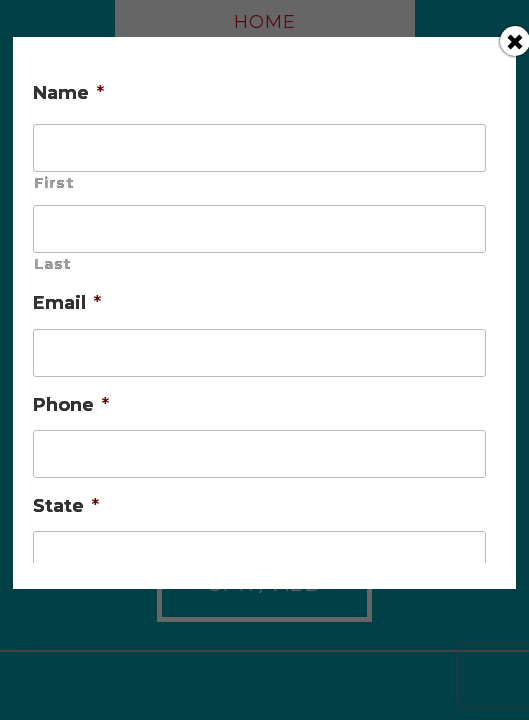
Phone (71, 405)
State (66, 506)
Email (67, 303)
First (53, 183)
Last (52, 264)
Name (68, 93)
